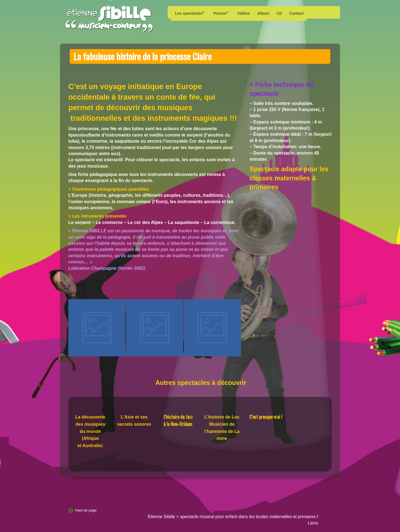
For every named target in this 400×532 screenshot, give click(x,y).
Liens (313, 523)
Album (271, 12)
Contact (307, 12)
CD (288, 12)
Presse (223, 12)
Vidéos (250, 12)
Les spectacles (189, 12)
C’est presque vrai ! (266, 417)
